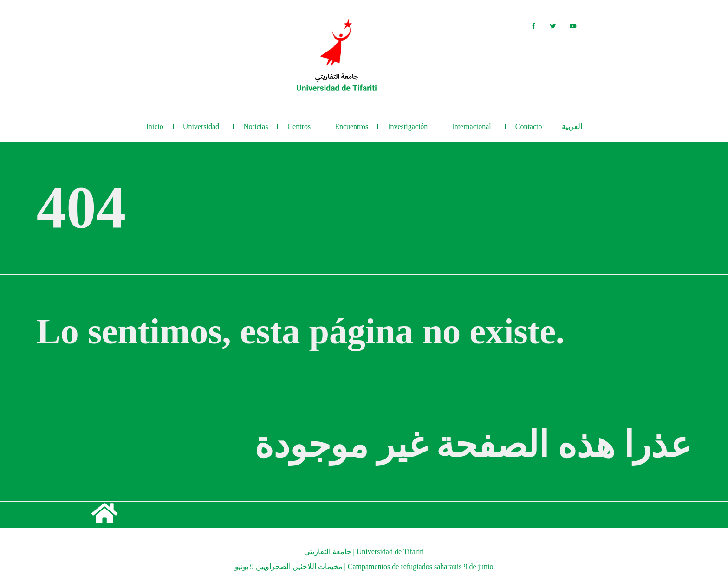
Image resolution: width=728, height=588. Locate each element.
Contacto (529, 126)
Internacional (474, 127)
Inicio (155, 126)
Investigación (410, 127)
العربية (572, 126)
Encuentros (351, 126)
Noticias (256, 126)
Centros (301, 127)
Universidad (203, 127)
